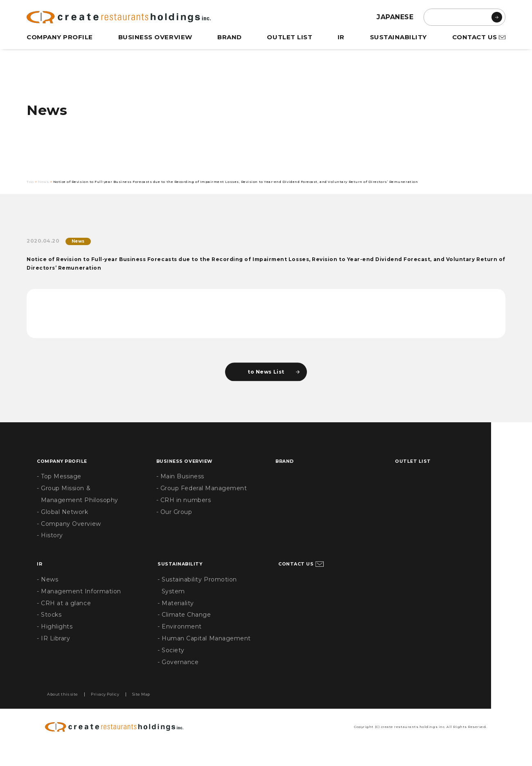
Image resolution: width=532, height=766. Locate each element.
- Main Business (181, 496)
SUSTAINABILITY (398, 37)
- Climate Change (185, 634)
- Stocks (50, 634)
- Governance (179, 681)
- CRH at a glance (65, 622)
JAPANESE (395, 17)
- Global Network (63, 531)
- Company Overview (70, 543)
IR (341, 37)
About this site (70, 714)
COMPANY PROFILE (61, 37)
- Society (171, 669)
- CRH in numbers (185, 519)
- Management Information (80, 610)
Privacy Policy (128, 714)
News (50, 184)
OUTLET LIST (290, 37)
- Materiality (176, 622)
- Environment (180, 646)
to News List (266, 389)
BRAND (231, 37)
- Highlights (55, 646)
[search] (464, 17)
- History (50, 554)
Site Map (177, 714)
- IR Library (54, 657)
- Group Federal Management (203, 507)
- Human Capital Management (206, 657)
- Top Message (60, 496)
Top (31, 184)
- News (48, 598)
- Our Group (175, 531)
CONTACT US (474, 37)
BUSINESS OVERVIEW (156, 37)
